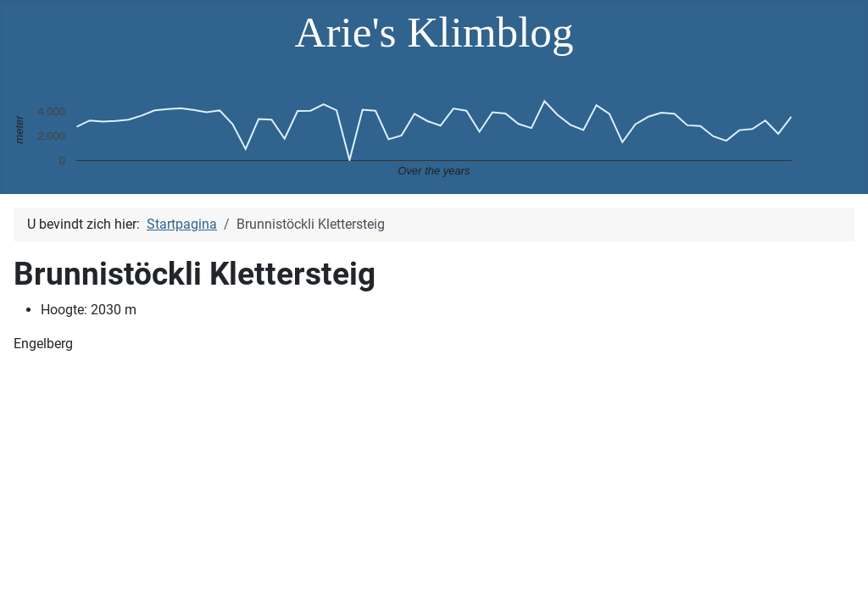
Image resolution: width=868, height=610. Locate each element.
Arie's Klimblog (434, 32)
